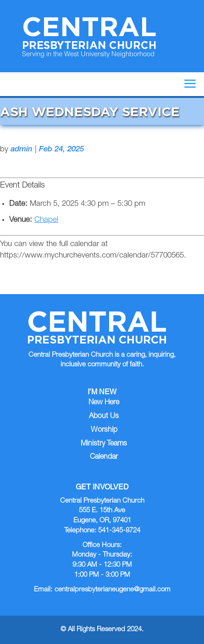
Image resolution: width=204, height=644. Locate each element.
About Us (104, 417)
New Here (104, 403)
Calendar (104, 457)
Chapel (46, 220)
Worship (104, 430)
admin (22, 150)
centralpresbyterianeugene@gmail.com (113, 590)
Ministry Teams (104, 444)
